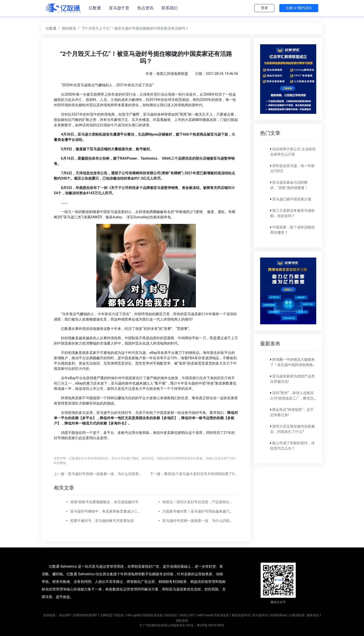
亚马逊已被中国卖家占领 (292, 199)
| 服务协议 (312, 615)
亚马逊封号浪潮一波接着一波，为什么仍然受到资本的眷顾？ (197, 521)
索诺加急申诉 (241, 615)
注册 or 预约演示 (299, 8)
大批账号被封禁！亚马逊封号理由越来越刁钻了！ (197, 511)
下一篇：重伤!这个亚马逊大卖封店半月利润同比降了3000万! (197, 474)
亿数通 (95, 8)
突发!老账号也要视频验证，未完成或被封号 (104, 502)
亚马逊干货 (119, 8)
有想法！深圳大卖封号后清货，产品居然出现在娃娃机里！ (197, 502)
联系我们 (170, 8)
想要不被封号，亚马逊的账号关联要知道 (102, 521)
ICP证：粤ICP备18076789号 (205, 625)
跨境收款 (171, 615)
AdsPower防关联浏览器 (213, 615)
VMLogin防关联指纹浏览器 (144, 615)
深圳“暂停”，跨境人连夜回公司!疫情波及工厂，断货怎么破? (292, 398)
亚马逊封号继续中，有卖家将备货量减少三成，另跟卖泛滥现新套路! (105, 511)
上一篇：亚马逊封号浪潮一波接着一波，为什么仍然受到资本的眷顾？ (109, 474)
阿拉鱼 (119, 615)
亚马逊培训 (260, 615)
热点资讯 (145, 8)
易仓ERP (65, 615)
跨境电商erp (278, 615)
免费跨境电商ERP (85, 615)
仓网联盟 (106, 615)
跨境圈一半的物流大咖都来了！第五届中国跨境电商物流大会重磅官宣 (293, 365)
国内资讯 (69, 28)
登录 (264, 8)
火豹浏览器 (297, 615)
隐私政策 (182, 621)
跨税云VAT (187, 615)
